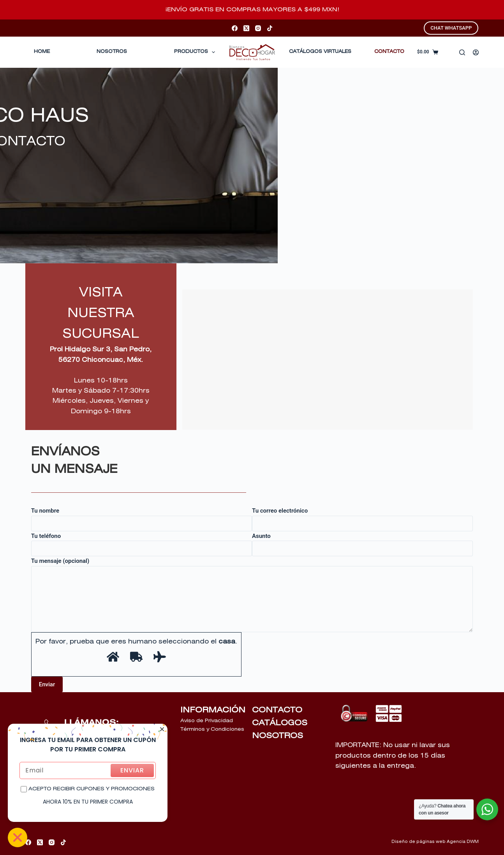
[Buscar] (462, 52)
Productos (196, 52)
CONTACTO (389, 52)
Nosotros (112, 52)
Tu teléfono (142, 542)
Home (42, 52)
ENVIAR (132, 770)
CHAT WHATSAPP (451, 28)
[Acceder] (476, 52)
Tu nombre (142, 517)
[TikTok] (270, 28)
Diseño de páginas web (419, 842)
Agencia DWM (463, 842)
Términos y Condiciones (212, 729)
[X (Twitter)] (246, 28)
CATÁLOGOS (280, 723)
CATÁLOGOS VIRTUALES (320, 52)
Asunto (362, 542)
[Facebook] (235, 28)
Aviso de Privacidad (207, 721)
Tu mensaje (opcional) (252, 595)
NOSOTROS (278, 736)
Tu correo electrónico (362, 517)
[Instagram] (258, 28)
